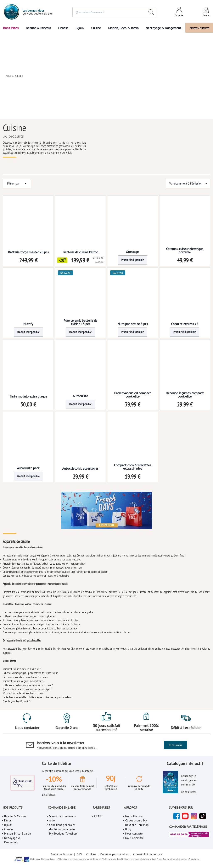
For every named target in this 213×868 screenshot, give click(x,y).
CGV (79, 849)
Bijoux (80, 28)
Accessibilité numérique (147, 849)
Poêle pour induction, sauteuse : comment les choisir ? (28, 684)
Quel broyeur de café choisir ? (17, 700)
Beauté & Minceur (38, 28)
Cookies (91, 849)
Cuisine (96, 28)
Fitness (63, 28)
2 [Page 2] (108, 480)
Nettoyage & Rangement (165, 28)
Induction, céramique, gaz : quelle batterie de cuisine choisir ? (31, 672)
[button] (99, 480)
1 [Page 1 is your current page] (99, 480)
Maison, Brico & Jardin (124, 28)
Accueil (10, 36)
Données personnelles (114, 849)
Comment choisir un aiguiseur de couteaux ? (23, 680)
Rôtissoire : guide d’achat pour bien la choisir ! (24, 692)
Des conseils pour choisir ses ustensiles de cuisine (26, 676)
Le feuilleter (189, 786)
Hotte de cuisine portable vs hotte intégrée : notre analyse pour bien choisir (38, 696)
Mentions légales (62, 849)
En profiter (49, 784)
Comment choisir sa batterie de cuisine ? (22, 668)
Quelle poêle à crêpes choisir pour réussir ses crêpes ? (28, 688)
